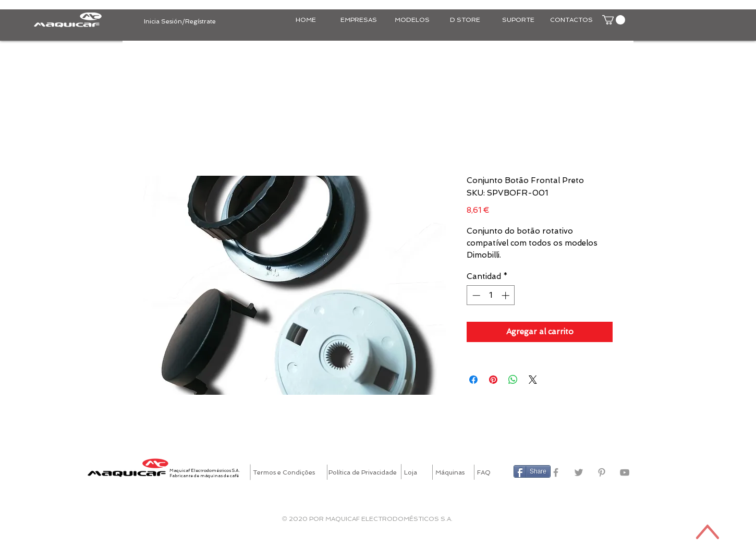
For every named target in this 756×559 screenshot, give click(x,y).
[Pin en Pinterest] (493, 380)
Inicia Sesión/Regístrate (180, 21)
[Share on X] (533, 380)
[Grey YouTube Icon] (625, 472)
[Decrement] (475, 295)
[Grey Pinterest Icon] (602, 472)
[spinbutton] (491, 295)
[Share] (532, 471)
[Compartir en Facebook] (473, 380)
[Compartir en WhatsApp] (513, 380)
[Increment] (507, 295)
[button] (614, 20)
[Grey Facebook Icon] (556, 472)
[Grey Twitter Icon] (579, 472)
